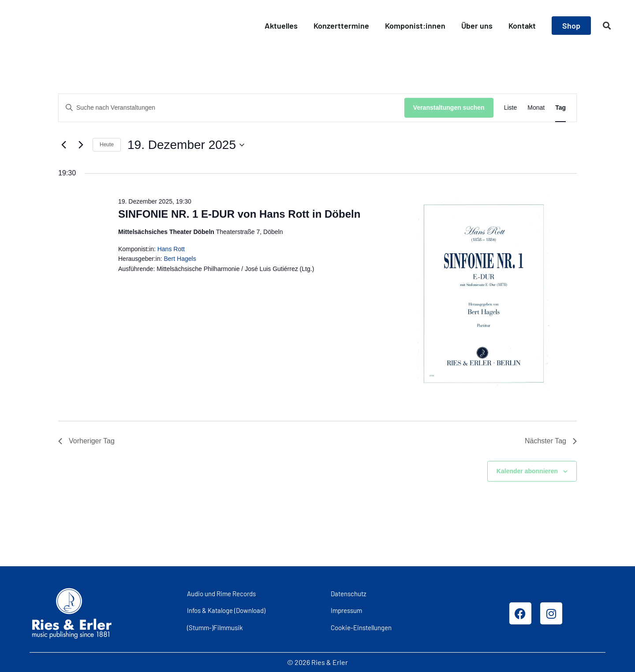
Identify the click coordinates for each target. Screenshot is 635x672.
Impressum (346, 610)
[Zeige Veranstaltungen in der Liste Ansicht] (511, 108)
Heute (107, 145)
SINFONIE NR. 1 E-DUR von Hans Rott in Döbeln (239, 214)
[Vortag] (63, 145)
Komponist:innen (415, 26)
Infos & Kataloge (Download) (226, 610)
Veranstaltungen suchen (449, 108)
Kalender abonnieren (527, 471)
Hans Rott (171, 249)
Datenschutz (349, 594)
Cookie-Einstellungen (361, 627)
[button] (607, 26)
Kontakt (522, 26)
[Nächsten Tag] (81, 145)
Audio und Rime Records (221, 594)
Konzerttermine (341, 26)
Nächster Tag (551, 441)
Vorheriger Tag (86, 441)
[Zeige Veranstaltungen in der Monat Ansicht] (536, 108)
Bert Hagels (180, 259)
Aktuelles (281, 26)
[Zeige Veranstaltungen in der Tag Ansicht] (560, 108)
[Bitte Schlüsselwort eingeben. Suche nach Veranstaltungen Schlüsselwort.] (232, 108)
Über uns (477, 26)
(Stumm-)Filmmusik (215, 627)
